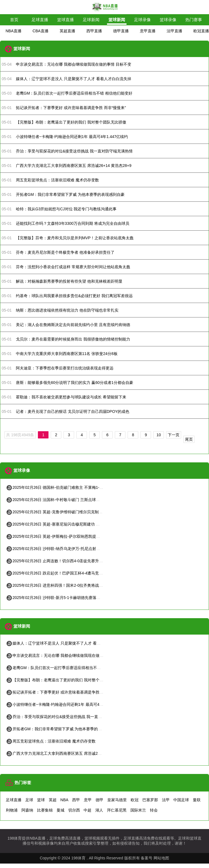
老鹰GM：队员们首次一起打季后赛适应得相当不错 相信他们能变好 (67, 668)
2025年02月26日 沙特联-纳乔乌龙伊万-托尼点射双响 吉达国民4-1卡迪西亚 (74, 549)
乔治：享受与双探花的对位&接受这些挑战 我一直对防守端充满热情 (68, 717)
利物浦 (12, 810)
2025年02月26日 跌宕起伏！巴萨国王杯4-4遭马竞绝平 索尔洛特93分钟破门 (75, 573)
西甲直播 (94, 31)
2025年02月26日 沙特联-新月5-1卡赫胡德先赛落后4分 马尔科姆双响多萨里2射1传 (80, 598)
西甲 (76, 800)
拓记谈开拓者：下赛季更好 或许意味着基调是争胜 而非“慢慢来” (64, 692)
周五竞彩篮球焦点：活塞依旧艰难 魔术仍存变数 (51, 741)
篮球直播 (65, 20)
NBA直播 (14, 31)
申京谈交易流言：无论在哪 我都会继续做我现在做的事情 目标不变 (67, 655)
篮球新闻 (117, 20)
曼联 (197, 800)
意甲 (88, 800)
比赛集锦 (45, 810)
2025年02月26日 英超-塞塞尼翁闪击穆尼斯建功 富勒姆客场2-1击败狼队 (71, 524)
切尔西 (74, 810)
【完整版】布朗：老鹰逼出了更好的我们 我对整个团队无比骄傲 (64, 680)
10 (159, 435)
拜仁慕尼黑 (117, 810)
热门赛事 (194, 20)
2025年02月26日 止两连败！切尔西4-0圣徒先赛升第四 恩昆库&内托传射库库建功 (80, 561)
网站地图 (161, 858)
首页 (14, 20)
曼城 (60, 810)
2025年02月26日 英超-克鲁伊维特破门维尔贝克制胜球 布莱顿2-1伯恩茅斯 (73, 512)
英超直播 (67, 31)
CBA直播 (41, 31)
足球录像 (142, 20)
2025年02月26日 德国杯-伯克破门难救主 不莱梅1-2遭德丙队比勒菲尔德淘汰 (75, 487)
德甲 (99, 800)
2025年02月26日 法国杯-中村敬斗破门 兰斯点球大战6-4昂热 (61, 500)
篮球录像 (168, 20)
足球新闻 (91, 20)
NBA (65, 800)
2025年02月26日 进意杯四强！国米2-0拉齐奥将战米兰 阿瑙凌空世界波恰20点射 (79, 585)
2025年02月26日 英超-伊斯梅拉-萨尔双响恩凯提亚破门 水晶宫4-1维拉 (70, 536)
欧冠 (135, 800)
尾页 (189, 439)
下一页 (174, 435)
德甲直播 (121, 31)
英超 (53, 800)
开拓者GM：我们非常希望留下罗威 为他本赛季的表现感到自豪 (64, 729)
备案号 (147, 858)
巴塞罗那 (150, 800)
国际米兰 (138, 810)
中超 (88, 810)
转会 (154, 810)
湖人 (99, 810)
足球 (29, 800)
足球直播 (40, 20)
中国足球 (181, 800)
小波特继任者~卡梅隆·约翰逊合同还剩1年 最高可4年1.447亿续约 (65, 704)
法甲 (166, 800)
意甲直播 (148, 31)
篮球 (41, 800)
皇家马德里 (117, 800)
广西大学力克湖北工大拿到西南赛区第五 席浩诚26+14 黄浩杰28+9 (67, 753)
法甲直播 (174, 31)
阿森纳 (27, 810)
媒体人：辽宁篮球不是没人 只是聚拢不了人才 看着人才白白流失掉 (67, 643)
